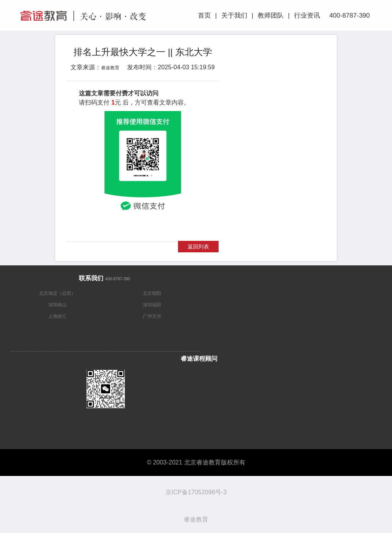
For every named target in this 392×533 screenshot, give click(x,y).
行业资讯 (307, 16)
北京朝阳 (152, 293)
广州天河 (152, 316)
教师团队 (271, 16)
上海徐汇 (57, 316)
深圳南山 (57, 305)
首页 (204, 16)
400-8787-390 (349, 16)
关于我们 (234, 16)
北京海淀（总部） (57, 293)
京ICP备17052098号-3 (196, 492)
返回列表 (198, 247)
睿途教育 (110, 68)
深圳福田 (152, 305)
